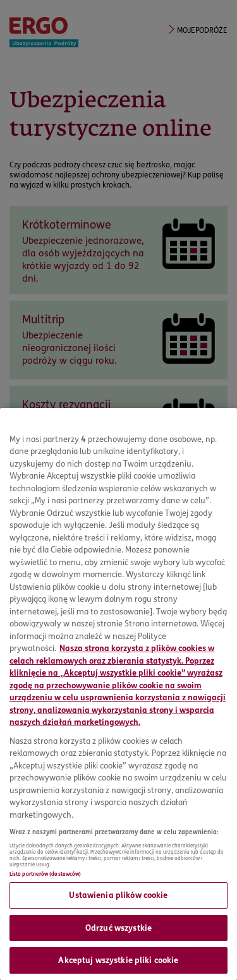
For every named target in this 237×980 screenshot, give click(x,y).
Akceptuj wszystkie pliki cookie (118, 960)
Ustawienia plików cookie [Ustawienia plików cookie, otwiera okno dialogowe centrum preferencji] (118, 895)
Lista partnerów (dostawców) (45, 874)
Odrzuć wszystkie (118, 928)
